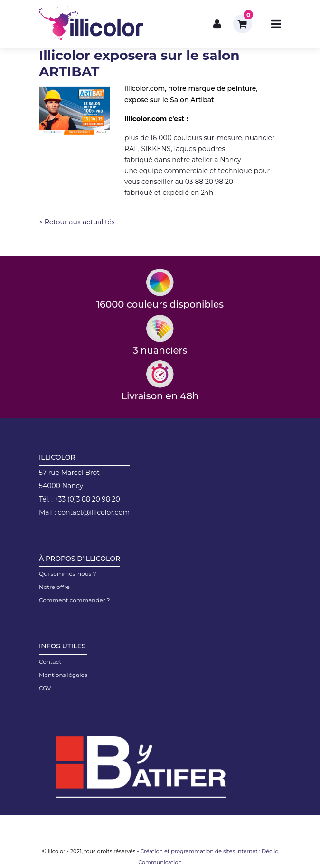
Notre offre (54, 587)
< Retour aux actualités (77, 222)
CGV (45, 688)
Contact (50, 661)
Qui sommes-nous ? (68, 574)
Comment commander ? (75, 600)
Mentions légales (63, 675)
